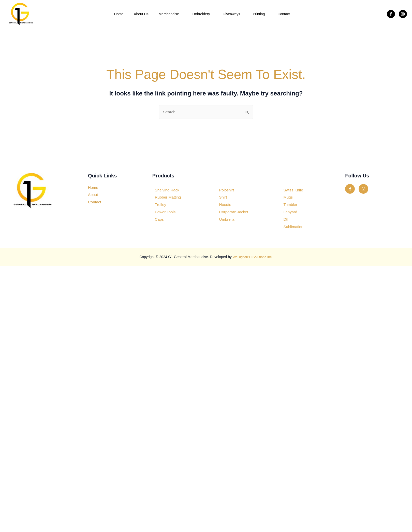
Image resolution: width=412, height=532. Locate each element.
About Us (141, 14)
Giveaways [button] (232, 14)
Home (119, 14)
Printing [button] (260, 14)
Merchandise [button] (170, 14)
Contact (284, 14)
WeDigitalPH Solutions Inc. (253, 257)
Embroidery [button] (202, 14)
